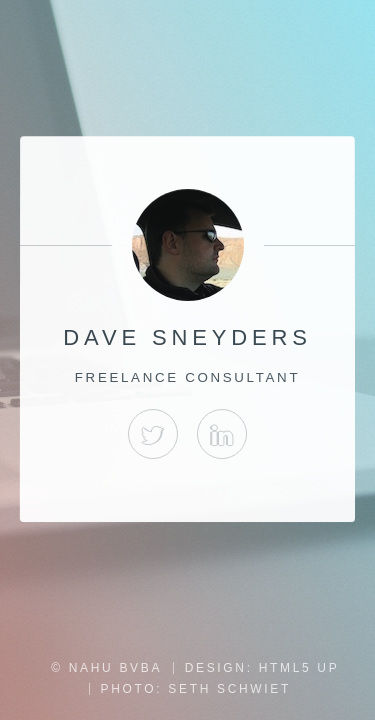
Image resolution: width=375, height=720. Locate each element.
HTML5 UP (299, 668)
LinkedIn (222, 434)
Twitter (153, 434)
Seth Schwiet (229, 689)
